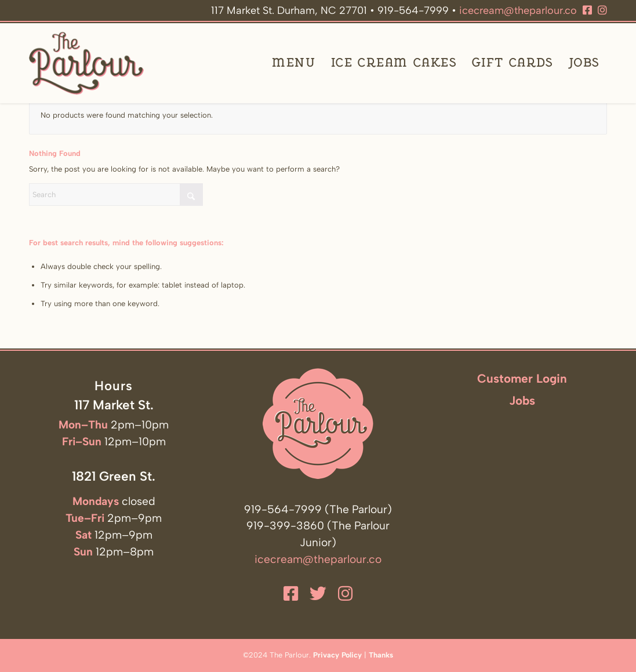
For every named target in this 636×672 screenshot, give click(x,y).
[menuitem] (294, 63)
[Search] (116, 195)
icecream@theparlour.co (518, 10)
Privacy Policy (337, 655)
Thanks (381, 655)
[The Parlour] (86, 63)
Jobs (522, 400)
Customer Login (522, 378)
